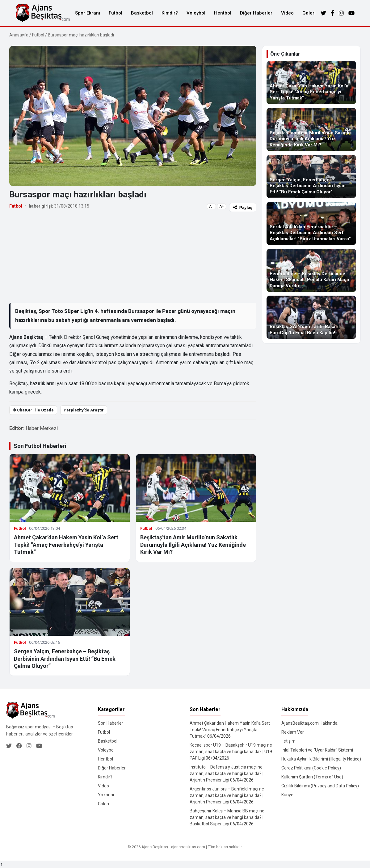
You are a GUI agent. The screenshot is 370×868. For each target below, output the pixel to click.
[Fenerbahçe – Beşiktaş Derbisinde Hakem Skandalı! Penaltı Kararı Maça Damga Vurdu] (311, 270)
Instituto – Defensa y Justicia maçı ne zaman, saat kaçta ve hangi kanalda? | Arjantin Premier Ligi (227, 773)
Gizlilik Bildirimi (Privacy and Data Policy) (320, 786)
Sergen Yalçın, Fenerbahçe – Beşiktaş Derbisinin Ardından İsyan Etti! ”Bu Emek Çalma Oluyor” (65, 659)
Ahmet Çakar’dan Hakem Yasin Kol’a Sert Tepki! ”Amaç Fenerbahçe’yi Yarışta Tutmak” (66, 545)
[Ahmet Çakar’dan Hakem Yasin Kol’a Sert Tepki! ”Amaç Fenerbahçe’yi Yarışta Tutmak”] (311, 82)
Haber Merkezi (42, 428)
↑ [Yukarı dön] (1, 864)
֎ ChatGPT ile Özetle (33, 410)
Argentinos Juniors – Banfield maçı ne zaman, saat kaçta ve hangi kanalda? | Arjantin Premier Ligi (227, 795)
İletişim (288, 741)
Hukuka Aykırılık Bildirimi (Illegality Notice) (321, 759)
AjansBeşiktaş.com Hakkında (309, 723)
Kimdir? (170, 13)
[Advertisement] (133, 257)
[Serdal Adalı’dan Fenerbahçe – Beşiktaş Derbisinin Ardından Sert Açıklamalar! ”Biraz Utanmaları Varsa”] (311, 223)
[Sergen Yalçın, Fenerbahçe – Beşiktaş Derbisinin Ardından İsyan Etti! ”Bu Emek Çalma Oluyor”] (311, 176)
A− (211, 206)
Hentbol (223, 13)
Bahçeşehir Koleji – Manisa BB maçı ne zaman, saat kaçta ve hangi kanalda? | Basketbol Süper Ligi (227, 817)
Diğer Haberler (256, 13)
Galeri (309, 13)
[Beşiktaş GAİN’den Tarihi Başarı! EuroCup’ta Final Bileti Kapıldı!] (311, 317)
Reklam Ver (293, 732)
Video (287, 13)
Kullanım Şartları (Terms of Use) (312, 777)
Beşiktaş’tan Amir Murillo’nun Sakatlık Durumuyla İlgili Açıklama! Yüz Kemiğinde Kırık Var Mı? (193, 545)
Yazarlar (106, 795)
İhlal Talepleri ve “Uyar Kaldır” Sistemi (317, 750)
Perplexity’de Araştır (84, 410)
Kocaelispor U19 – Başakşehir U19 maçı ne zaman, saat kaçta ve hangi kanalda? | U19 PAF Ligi (231, 752)
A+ (222, 206)
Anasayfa (19, 35)
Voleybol (196, 13)
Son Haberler (111, 723)
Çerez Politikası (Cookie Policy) (311, 768)
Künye (287, 795)
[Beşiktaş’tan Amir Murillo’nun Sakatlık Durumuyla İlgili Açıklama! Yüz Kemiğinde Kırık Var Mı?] (311, 129)
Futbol (116, 13)
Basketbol (142, 13)
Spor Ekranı (88, 13)
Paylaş (243, 207)
